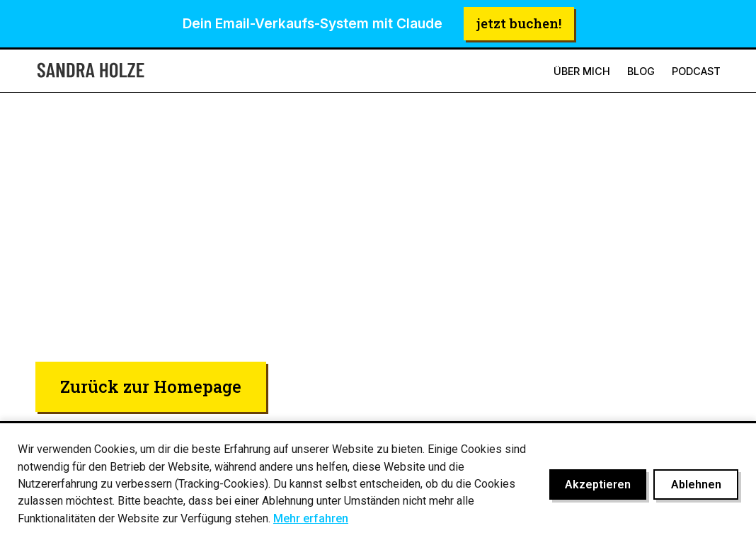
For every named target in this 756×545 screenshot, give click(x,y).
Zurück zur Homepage (151, 386)
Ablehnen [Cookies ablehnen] (696, 484)
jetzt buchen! (519, 23)
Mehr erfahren (311, 518)
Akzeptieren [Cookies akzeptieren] (598, 484)
